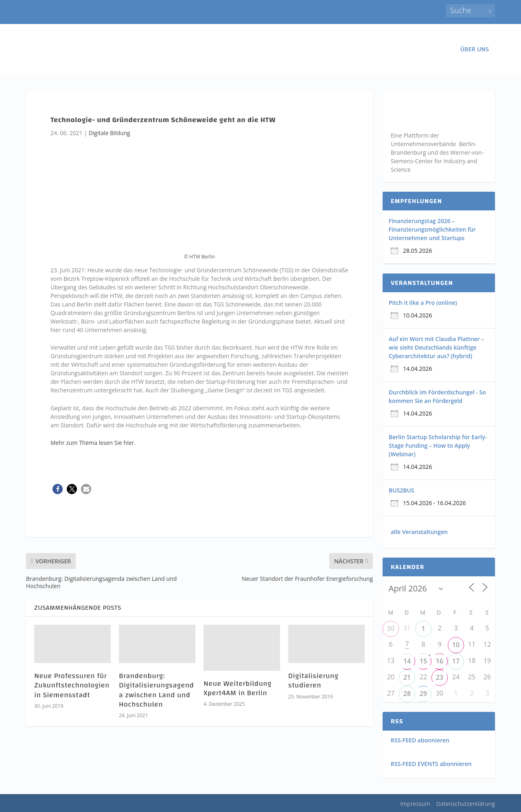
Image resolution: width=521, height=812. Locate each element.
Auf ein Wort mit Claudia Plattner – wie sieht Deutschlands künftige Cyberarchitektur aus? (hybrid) (436, 347)
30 (391, 628)
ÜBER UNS (475, 51)
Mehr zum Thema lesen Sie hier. (93, 443)
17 (456, 661)
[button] (58, 489)
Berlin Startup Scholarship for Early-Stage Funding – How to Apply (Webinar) (438, 445)
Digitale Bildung (109, 133)
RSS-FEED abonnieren (420, 740)
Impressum (415, 804)
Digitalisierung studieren (313, 681)
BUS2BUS (402, 490)
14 (407, 661)
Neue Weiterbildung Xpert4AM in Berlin (238, 688)
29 (423, 694)
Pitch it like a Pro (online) (423, 303)
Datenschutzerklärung (466, 804)
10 (456, 645)
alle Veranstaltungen (419, 532)
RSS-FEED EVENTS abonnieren (431, 764)
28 (407, 694)
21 (407, 677)
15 (423, 661)
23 (440, 677)
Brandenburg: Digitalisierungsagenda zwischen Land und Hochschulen (156, 690)
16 (440, 661)
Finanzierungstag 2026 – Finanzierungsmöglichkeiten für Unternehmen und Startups (432, 229)
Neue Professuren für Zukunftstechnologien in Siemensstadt (72, 685)
